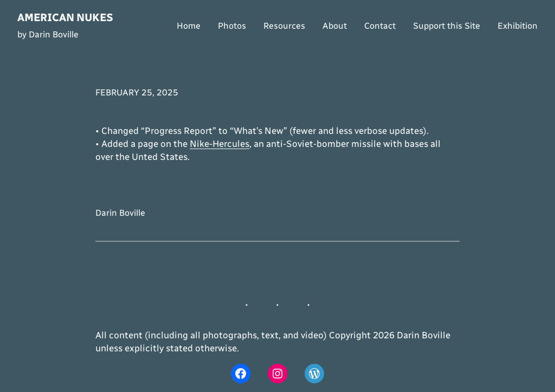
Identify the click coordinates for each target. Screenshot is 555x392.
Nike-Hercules (220, 144)
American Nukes (65, 17)
